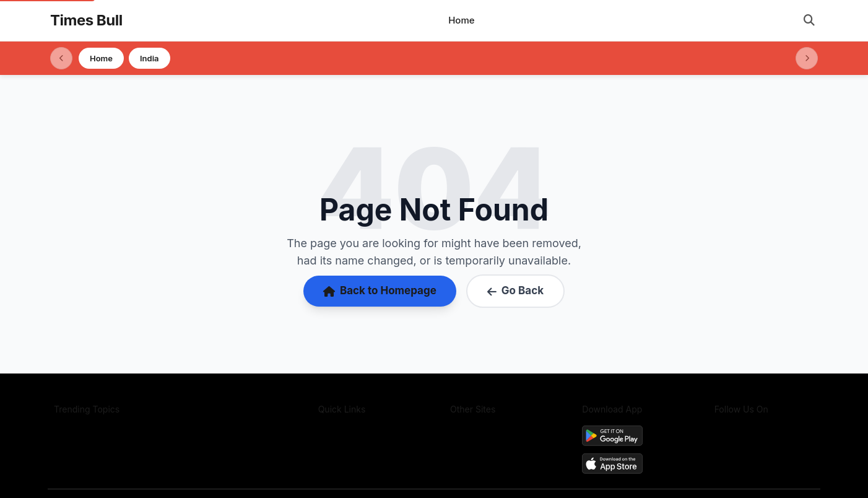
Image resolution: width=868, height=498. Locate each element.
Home (461, 20)
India (150, 58)
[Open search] (809, 20)
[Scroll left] (61, 58)
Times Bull (86, 20)
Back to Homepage (380, 290)
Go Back (515, 290)
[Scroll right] (807, 58)
